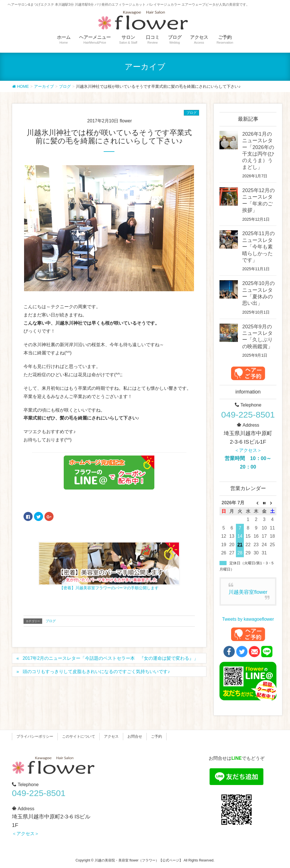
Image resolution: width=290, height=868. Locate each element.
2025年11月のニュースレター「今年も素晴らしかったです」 (258, 247)
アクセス (111, 736)
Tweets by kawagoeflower (248, 619)
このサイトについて (79, 736)
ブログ (191, 113)
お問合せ (135, 736)
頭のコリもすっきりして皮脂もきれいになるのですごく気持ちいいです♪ (96, 672)
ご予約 (156, 736)
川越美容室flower (248, 592)
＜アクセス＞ (248, 450)
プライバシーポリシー (35, 736)
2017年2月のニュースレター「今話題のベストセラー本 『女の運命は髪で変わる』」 (111, 658)
